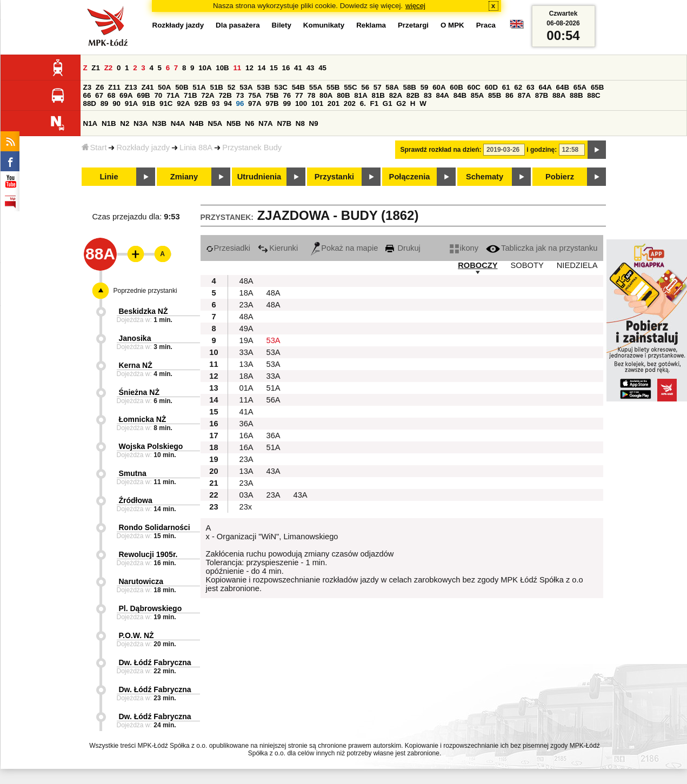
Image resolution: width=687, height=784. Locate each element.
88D (90, 103)
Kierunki (278, 248)
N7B (284, 123)
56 (365, 87)
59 (425, 87)
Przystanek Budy (252, 148)
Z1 (96, 68)
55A (316, 87)
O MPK (452, 25)
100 (301, 103)
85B (495, 95)
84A (442, 95)
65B (597, 87)
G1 (388, 103)
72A (208, 95)
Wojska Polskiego (151, 446)
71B (190, 95)
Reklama (371, 25)
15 (274, 68)
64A (545, 87)
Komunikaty (324, 25)
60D (491, 87)
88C (593, 95)
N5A (215, 123)
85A (477, 95)
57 (378, 87)
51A (199, 87)
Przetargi (413, 25)
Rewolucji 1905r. (148, 554)
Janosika (135, 338)
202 (350, 103)
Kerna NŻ (136, 365)
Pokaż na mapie (344, 248)
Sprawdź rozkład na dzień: (441, 150)
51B (217, 87)
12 (249, 68)
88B (576, 95)
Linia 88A (196, 148)
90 (116, 103)
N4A (178, 123)
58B (410, 87)
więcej (415, 6)
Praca (486, 25)
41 (298, 68)
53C (281, 87)
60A (439, 87)
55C (350, 87)
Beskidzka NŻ (144, 311)
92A (183, 103)
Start (94, 148)
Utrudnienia (259, 177)
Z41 (147, 87)
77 (299, 95)
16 (286, 68)
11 (237, 68)
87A (524, 95)
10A (205, 68)
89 (105, 103)
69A (126, 95)
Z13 (131, 87)
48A (246, 281)
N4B (196, 123)
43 (311, 68)
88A (559, 95)
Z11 (114, 87)
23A (246, 305)
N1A (91, 123)
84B (460, 95)
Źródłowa (136, 500)
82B (413, 95)
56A (274, 400)
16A (246, 435)
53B (263, 87)
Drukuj (403, 248)
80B (343, 95)
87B (542, 95)
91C (166, 103)
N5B (234, 123)
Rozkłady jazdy (143, 148)
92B (201, 103)
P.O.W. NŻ (136, 635)
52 (232, 87)
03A (246, 495)
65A (580, 87)
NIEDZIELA (577, 265)
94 (228, 103)
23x (246, 507)
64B (563, 87)
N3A (141, 123)
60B (456, 87)
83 (428, 95)
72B (225, 95)
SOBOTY (527, 265)
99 (287, 103)
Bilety (282, 25)
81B (378, 95)
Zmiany (184, 177)
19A (246, 340)
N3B (159, 123)
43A (274, 471)
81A (361, 95)
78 (311, 95)
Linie (109, 177)
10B (222, 68)
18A (246, 293)
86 (509, 95)
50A (164, 87)
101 (317, 103)
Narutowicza (141, 581)
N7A (266, 123)
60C (474, 87)
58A (392, 87)
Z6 (100, 87)
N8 (300, 123)
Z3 (88, 87)
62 (518, 87)
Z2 (109, 68)
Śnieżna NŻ (139, 392)
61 (506, 87)
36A (246, 424)
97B (272, 103)
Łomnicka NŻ (143, 419)
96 (240, 103)
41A (246, 412)
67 (99, 95)
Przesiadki (228, 248)
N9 (314, 123)
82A (396, 95)
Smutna (133, 473)
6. (363, 103)
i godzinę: (542, 150)
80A (326, 95)
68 (112, 95)
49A (246, 329)
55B (333, 87)
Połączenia (410, 177)
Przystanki (334, 177)
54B (298, 87)
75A (255, 95)
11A (246, 400)
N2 (125, 123)
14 (262, 68)
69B (143, 95)
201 (334, 103)
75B (272, 95)
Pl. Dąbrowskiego (151, 608)
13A (246, 364)
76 (287, 95)
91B (149, 103)
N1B (109, 123)
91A (131, 103)
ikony (464, 248)
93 (216, 103)
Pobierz (560, 177)
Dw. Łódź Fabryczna (155, 662)
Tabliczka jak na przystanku (542, 248)
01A (246, 388)
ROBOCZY (478, 265)
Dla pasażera (238, 25)
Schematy (485, 177)
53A (246, 87)
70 (158, 95)
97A (255, 103)
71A (173, 95)
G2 (401, 103)
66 (87, 95)
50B (182, 87)
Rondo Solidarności (155, 527)
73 (240, 95)
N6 (249, 123)
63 (531, 87)
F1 (375, 103)
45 (322, 68)
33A (246, 352)
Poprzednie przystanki (145, 291)
